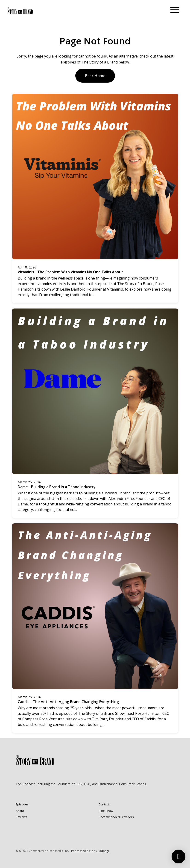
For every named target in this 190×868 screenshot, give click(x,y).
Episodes (22, 804)
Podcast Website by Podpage (90, 851)
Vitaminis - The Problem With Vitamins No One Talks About (70, 272)
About (20, 811)
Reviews (21, 817)
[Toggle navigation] (175, 11)
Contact (104, 804)
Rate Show (106, 811)
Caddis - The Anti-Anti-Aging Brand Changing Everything (68, 702)
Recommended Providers (116, 817)
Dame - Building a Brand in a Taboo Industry (57, 487)
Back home (95, 76)
